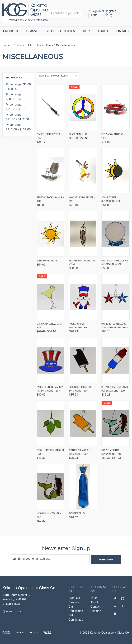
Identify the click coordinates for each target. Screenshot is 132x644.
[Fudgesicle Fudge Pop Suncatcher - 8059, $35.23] (83, 360)
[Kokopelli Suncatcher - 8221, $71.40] (83, 171)
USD (95, 15)
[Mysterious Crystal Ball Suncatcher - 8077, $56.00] (115, 234)
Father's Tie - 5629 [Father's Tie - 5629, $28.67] (78, 513)
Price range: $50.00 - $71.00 (16, 97)
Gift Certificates (60, 31)
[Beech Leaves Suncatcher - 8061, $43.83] (51, 423)
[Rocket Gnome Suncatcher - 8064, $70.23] (83, 297)
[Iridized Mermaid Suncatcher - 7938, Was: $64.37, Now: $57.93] (115, 423)
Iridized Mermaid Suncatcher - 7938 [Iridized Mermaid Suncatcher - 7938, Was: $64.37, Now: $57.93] (111, 452)
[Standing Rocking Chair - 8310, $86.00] (51, 171)
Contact (122, 31)
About (103, 31)
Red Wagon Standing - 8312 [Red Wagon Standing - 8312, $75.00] (113, 136)
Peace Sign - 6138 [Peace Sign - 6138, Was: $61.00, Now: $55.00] (78, 134)
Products (12, 31)
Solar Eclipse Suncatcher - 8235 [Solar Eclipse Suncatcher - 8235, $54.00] (111, 199)
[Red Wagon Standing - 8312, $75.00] (115, 107)
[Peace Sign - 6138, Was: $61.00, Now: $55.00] (83, 107)
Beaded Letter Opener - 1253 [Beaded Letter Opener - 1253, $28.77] (49, 136)
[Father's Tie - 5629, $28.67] (83, 487)
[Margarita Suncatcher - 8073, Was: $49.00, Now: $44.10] (51, 297)
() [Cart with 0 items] (109, 15)
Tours (86, 31)
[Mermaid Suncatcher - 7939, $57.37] (51, 487)
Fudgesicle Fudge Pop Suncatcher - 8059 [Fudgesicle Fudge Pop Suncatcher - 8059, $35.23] (81, 389)
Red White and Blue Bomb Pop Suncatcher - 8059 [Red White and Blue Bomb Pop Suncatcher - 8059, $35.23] (115, 389)
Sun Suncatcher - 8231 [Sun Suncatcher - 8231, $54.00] (49, 261)
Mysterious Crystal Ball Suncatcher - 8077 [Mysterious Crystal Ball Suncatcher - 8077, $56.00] (115, 262)
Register (110, 11)
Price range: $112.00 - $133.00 (18, 127)
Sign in (96, 11)
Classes (33, 31)
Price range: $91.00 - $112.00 (17, 117)
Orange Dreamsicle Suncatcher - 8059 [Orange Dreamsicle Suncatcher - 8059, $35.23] (80, 452)
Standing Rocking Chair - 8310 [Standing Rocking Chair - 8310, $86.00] (50, 199)
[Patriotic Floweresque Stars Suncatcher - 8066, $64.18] (115, 297)
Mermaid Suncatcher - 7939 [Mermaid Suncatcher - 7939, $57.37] (49, 515)
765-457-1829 (13, 610)
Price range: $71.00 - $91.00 (16, 107)
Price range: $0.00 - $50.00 (18, 87)
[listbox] (65, 76)
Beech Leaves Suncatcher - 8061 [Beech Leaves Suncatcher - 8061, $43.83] (51, 452)
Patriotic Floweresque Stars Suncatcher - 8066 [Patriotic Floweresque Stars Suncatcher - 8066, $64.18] (115, 326)
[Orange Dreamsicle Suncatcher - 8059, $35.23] (83, 423)
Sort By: (44, 76)
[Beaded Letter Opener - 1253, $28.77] (51, 107)
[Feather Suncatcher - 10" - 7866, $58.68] (83, 234)
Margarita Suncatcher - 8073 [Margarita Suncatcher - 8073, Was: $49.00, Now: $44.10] (50, 326)
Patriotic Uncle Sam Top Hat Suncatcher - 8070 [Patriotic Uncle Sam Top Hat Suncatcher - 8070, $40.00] (50, 389)
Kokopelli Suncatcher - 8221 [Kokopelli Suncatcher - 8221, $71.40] (82, 199)
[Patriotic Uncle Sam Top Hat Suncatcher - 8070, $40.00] (51, 360)
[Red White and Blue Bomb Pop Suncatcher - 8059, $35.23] (115, 360)
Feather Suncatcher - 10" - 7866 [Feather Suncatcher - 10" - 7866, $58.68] (83, 262)
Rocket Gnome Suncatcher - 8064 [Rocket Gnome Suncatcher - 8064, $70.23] (79, 326)
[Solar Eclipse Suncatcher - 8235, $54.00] (115, 171)
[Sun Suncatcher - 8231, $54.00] (51, 234)
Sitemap (96, 610)
